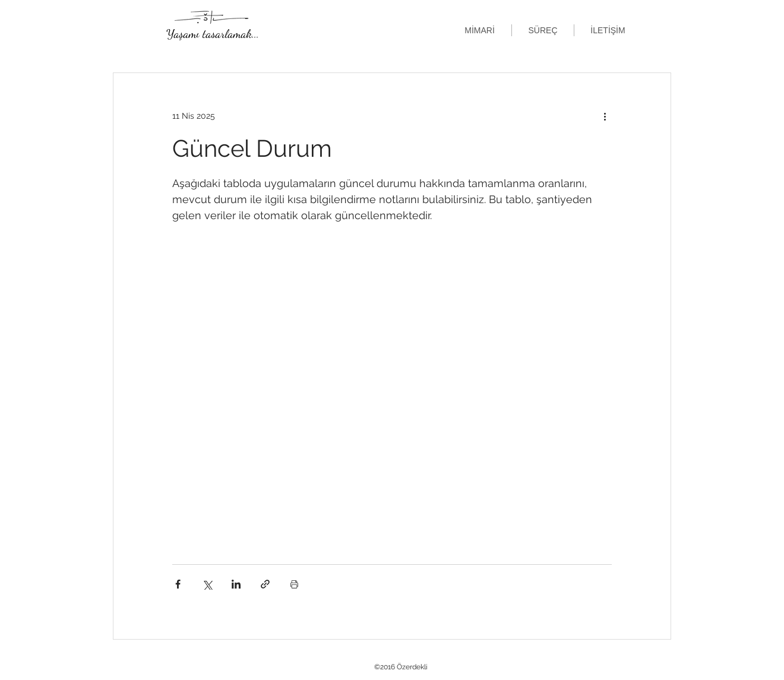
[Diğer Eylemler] (605, 116)
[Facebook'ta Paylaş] (178, 584)
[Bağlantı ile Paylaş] (265, 584)
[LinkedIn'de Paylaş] (236, 584)
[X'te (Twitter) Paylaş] (207, 584)
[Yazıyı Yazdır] (294, 584)
